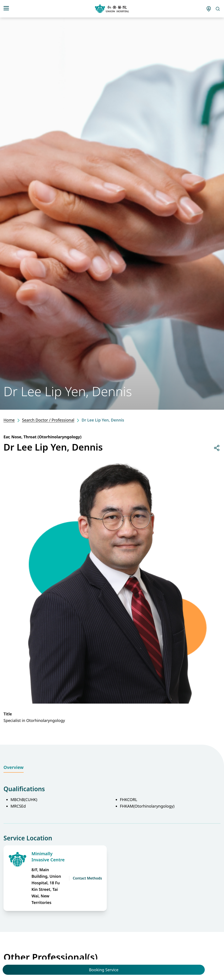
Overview (14, 767)
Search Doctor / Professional (48, 420)
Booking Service (104, 970)
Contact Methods (87, 878)
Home (9, 420)
